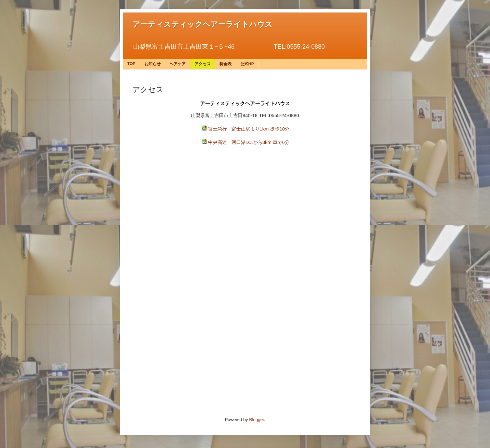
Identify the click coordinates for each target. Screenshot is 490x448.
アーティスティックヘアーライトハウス (202, 24)
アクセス (202, 64)
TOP (131, 64)
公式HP (247, 64)
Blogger (256, 420)
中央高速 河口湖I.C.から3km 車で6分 (249, 142)
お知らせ (152, 64)
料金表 (225, 64)
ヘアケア (177, 64)
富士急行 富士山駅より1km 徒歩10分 (249, 129)
